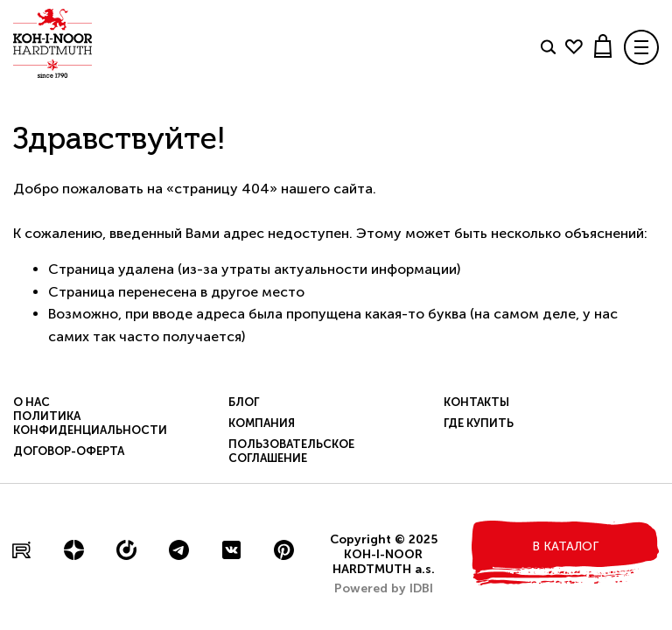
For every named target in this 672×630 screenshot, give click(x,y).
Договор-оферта (69, 451)
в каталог (565, 546)
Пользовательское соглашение (291, 451)
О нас (31, 402)
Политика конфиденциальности (90, 423)
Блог (244, 402)
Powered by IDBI (384, 588)
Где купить (479, 423)
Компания (262, 423)
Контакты (476, 402)
